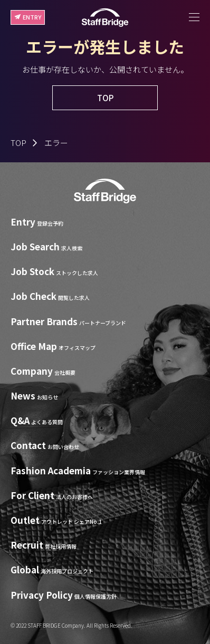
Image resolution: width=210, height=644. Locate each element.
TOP (18, 143)
